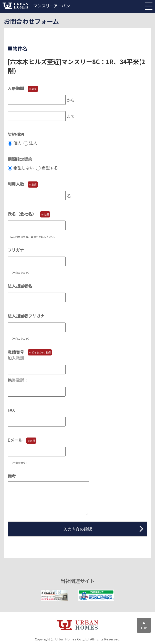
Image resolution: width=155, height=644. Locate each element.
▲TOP (144, 625)
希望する (50, 168)
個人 (18, 143)
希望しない (24, 168)
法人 (34, 143)
